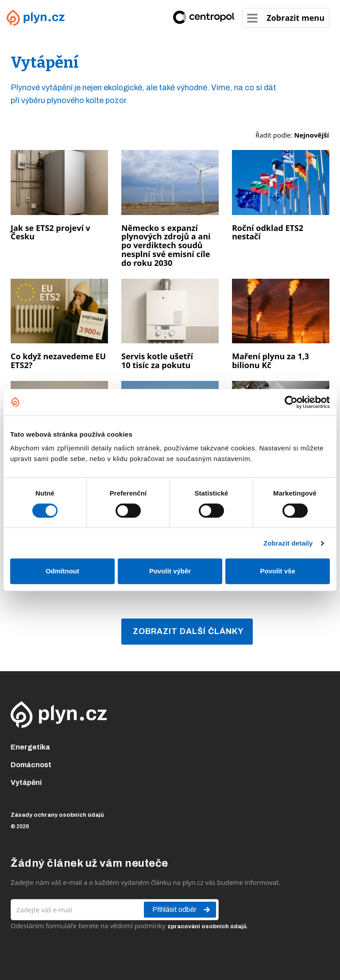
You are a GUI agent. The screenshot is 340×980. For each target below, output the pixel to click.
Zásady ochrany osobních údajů (57, 815)
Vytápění (26, 782)
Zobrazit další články (188, 631)
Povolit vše (278, 571)
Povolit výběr (170, 571)
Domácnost (31, 765)
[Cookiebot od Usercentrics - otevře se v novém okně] (291, 402)
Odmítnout (62, 571)
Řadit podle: (292, 135)
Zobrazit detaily (288, 543)
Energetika (30, 747)
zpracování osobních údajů (207, 926)
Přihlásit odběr (182, 910)
